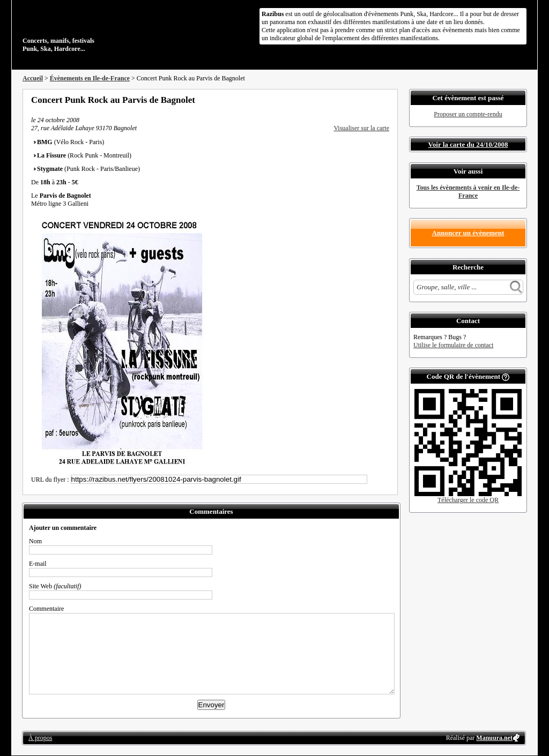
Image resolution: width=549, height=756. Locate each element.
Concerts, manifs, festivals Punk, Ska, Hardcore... (92, 29)
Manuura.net (494, 738)
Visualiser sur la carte (361, 128)
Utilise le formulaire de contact (453, 345)
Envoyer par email (371, 100)
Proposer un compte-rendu (468, 114)
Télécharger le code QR (468, 500)
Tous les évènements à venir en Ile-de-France (468, 192)
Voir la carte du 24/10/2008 (468, 144)
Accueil (33, 78)
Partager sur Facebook (342, 100)
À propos (40, 738)
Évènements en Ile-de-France (90, 78)
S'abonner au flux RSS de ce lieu (385, 100)
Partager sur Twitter (357, 100)
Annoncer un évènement (468, 233)
